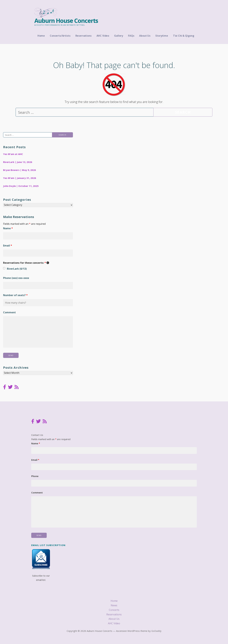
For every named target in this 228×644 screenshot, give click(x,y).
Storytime (162, 36)
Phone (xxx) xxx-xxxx (16, 278)
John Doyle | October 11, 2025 (21, 186)
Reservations (83, 36)
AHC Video (103, 36)
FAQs (131, 36)
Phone (35, 476)
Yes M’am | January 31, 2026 (20, 178)
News (114, 605)
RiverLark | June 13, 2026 (18, 162)
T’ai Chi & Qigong (184, 36)
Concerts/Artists (60, 36)
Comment (9, 312)
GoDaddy (156, 631)
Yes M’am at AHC (13, 154)
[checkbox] (4, 268)
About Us (145, 36)
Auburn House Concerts (66, 21)
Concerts (114, 610)
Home (41, 36)
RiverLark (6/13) (17, 269)
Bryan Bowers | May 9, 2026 (20, 170)
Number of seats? (15, 295)
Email (8, 246)
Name (8, 228)
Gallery (119, 36)
